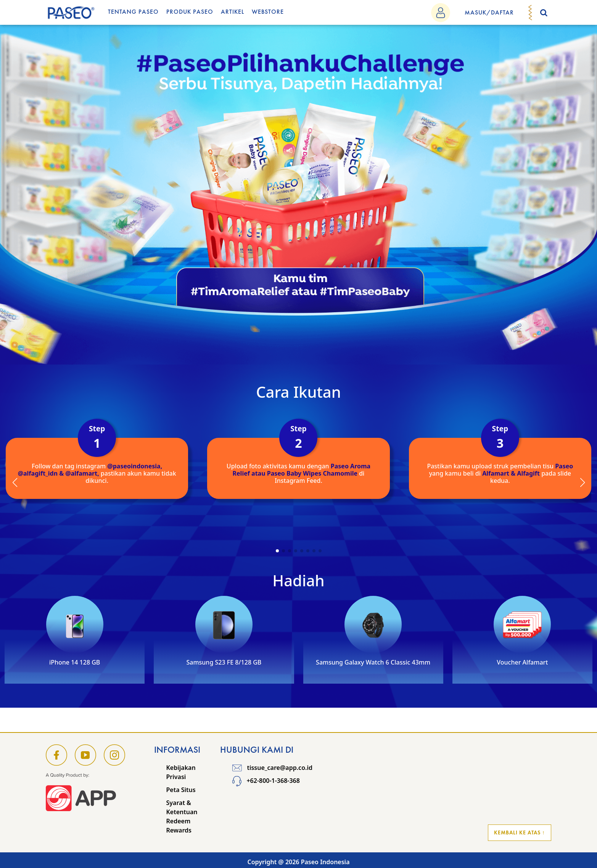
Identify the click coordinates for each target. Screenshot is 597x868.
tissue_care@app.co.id (272, 768)
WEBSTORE (268, 12)
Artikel (233, 12)
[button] (277, 551)
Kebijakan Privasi (181, 772)
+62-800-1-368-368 (266, 781)
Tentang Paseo (133, 12)
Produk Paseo (190, 12)
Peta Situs (181, 790)
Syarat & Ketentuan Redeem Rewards (182, 816)
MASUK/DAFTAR (489, 12)
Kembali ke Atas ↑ (520, 833)
